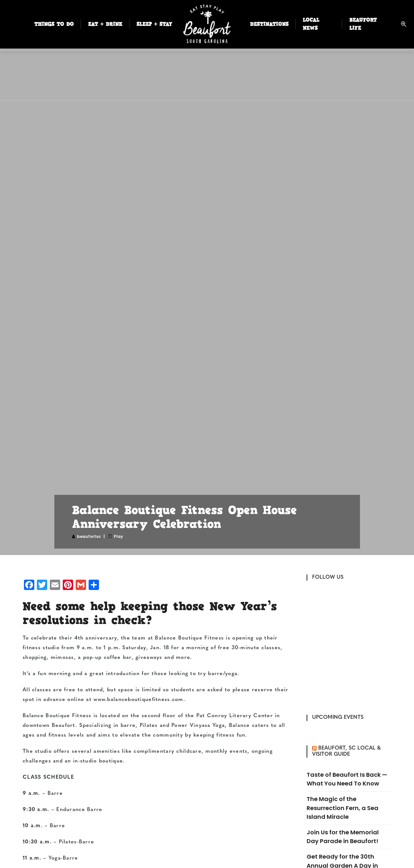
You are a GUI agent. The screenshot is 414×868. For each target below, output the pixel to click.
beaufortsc (89, 536)
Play (118, 536)
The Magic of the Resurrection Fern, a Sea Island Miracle (343, 808)
